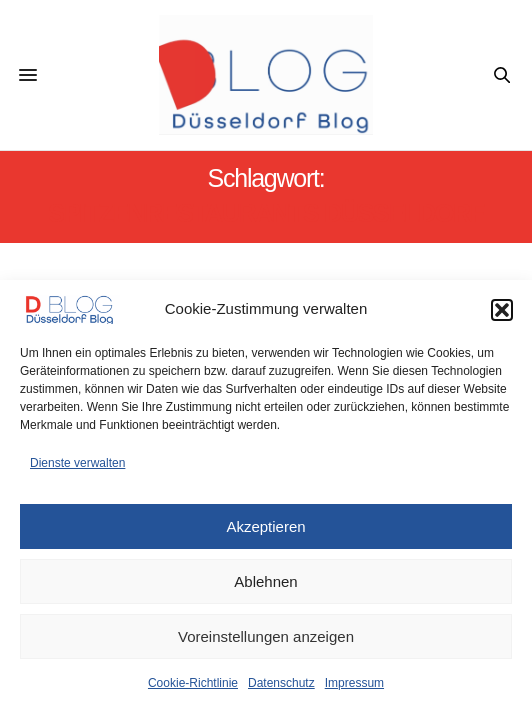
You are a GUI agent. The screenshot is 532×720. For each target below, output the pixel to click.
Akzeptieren (265, 526)
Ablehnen (265, 581)
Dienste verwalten (77, 463)
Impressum (354, 683)
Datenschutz (281, 683)
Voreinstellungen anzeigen (266, 636)
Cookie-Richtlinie (193, 683)
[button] (502, 310)
